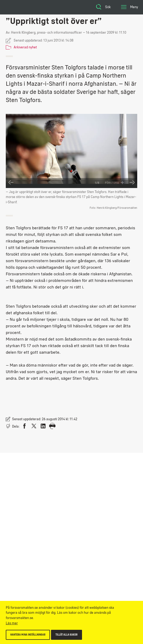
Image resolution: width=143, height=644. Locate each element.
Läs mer (12, 623)
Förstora (114, 183)
